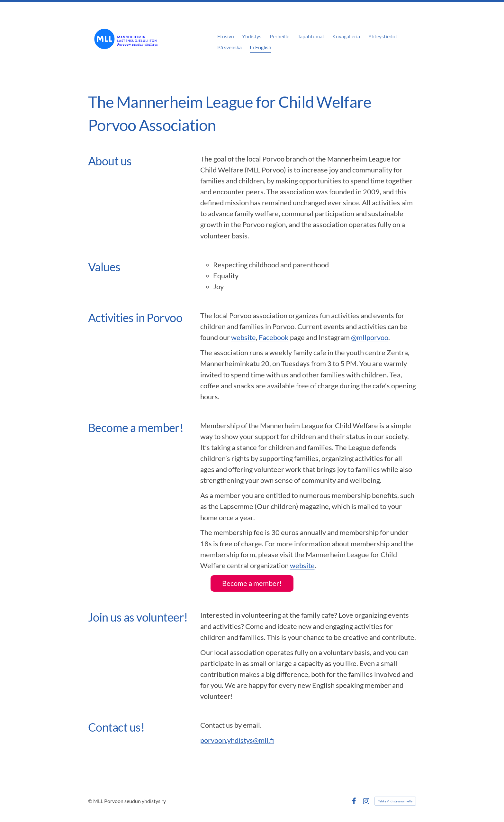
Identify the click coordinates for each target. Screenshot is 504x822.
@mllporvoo (370, 337)
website (243, 337)
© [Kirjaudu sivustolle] (91, 801)
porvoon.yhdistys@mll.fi (237, 740)
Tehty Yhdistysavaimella (395, 801)
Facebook (274, 337)
